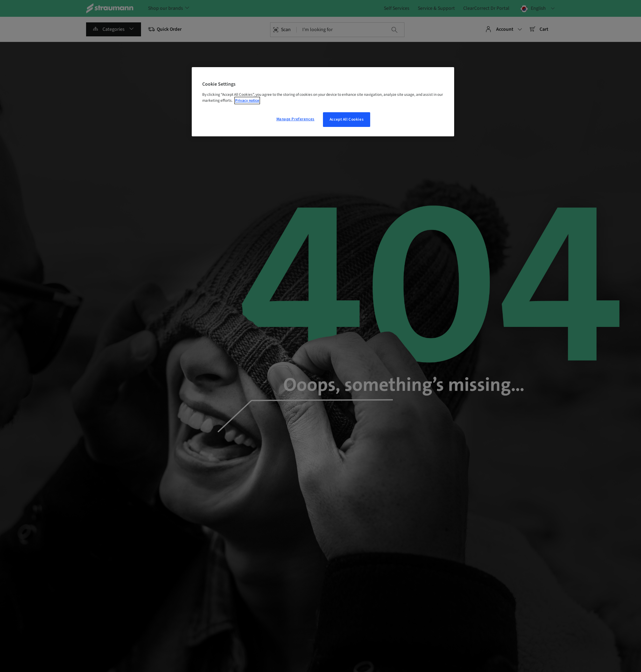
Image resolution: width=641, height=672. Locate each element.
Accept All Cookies (347, 119)
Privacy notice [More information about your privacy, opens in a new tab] (247, 101)
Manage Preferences (295, 119)
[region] (323, 102)
